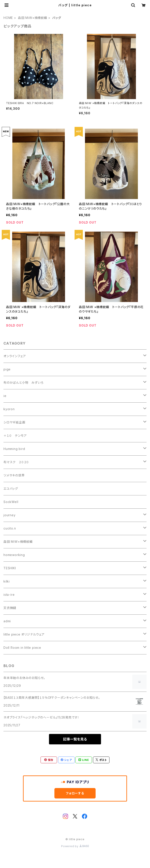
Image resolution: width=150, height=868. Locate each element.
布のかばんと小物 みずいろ (23, 383)
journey (10, 515)
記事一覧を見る (75, 739)
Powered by (75, 846)
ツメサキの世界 (14, 475)
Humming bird (14, 449)
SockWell (11, 502)
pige (7, 369)
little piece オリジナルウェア (24, 634)
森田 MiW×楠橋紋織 (33, 18)
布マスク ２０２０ (16, 462)
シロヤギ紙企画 (14, 422)
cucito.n (10, 528)
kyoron (9, 409)
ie (5, 396)
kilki (7, 581)
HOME (8, 18)
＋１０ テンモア (15, 436)
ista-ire (9, 595)
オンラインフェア (15, 356)
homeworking (14, 555)
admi (7, 621)
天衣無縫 (10, 608)
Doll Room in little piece (22, 648)
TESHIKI (10, 568)
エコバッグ (11, 489)
